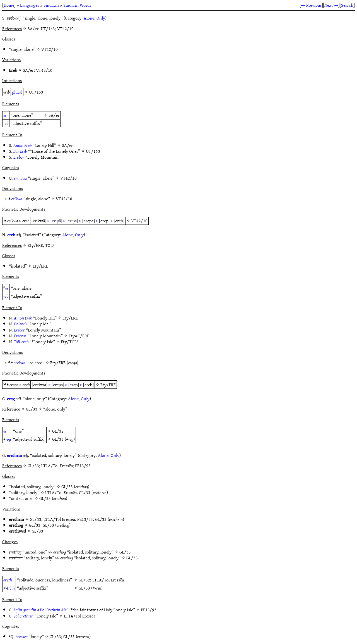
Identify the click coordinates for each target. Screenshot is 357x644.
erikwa (17, 199)
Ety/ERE (40, 266)
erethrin (15, 455)
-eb (6, 123)
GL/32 (58, 431)
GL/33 (58, 439)
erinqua (20, 178)
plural (17, 92)
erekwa (20, 362)
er (5, 115)
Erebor (19, 157)
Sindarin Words (77, 5)
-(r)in (10, 588)
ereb (11, 235)
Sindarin (51, 5)
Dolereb (20, 324)
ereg (11, 399)
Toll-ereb (21, 342)
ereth (8, 580)
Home (9, 5)
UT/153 (36, 92)
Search (347, 5)
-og (8, 439)
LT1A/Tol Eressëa (61, 492)
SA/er (28, 70)
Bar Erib (20, 151)
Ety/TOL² (69, 342)
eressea (22, 636)
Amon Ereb (22, 145)
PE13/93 (85, 519)
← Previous (311, 5)
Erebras (20, 336)
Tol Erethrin (24, 616)
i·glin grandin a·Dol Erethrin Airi (41, 610)
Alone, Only (94, 18)
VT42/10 (50, 49)
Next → (331, 5)
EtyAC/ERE (79, 336)
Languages (30, 5)
